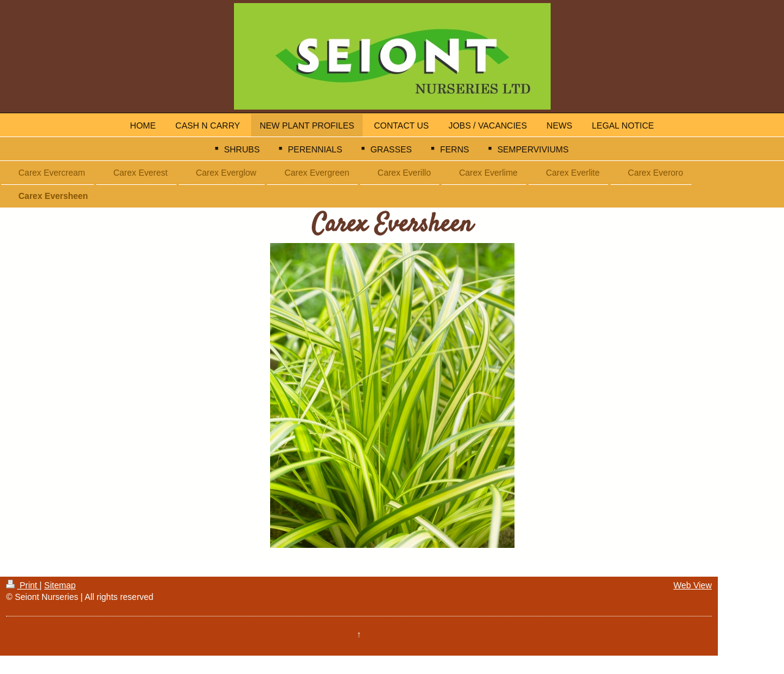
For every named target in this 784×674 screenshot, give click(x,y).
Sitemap (60, 585)
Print (23, 585)
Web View (692, 585)
